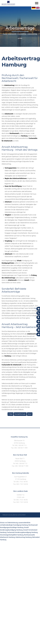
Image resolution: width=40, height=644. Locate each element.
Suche (11, 519)
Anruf (30, 414)
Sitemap (5, 519)
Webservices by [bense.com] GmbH (14, 515)
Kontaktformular (20, 414)
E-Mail (11, 414)
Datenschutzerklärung (30, 519)
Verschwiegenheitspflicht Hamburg (12, 535)
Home (5, 34)
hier (35, 308)
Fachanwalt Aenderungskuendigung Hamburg (22, 532)
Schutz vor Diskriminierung (9, 523)
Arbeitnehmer (22, 34)
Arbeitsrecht (12, 34)
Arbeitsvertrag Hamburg (24, 537)
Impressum (18, 519)
